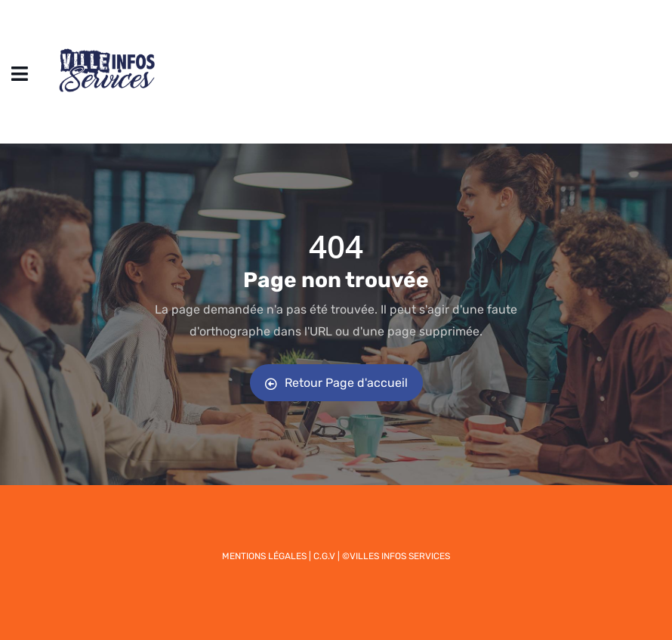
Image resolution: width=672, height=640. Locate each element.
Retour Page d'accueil (336, 383)
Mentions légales (264, 556)
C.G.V (324, 556)
